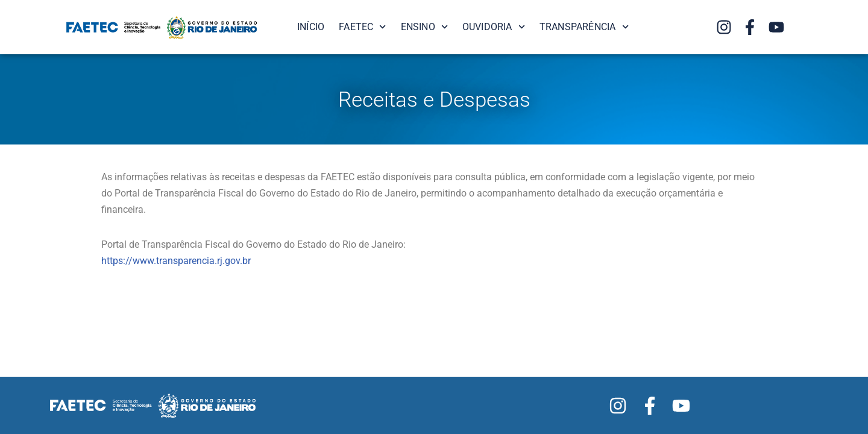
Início (311, 27)
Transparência (584, 27)
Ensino (424, 27)
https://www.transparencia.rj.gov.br (176, 261)
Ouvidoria (494, 27)
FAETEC (362, 27)
